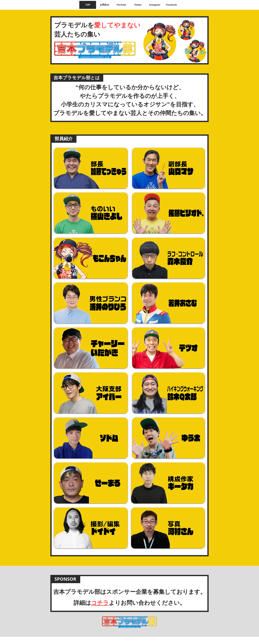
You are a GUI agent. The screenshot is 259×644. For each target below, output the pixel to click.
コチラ (100, 603)
